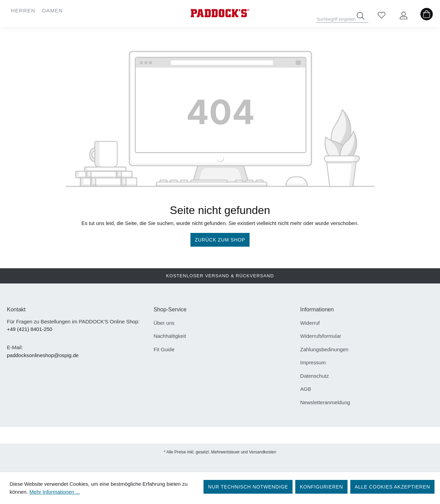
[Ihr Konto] (404, 16)
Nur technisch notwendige (248, 487)
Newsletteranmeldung (325, 402)
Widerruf (310, 323)
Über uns (164, 323)
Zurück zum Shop (220, 240)
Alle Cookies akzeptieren (392, 487)
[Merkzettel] (382, 16)
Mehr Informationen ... (55, 492)
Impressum (313, 362)
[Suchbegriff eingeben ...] (343, 17)
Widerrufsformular (321, 336)
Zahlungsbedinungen (324, 349)
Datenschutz (314, 376)
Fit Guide (164, 349)
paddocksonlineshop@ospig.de (43, 355)
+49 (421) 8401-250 (30, 329)
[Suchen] (361, 16)
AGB (306, 389)
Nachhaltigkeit (170, 336)
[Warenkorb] (427, 16)
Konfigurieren (321, 487)
